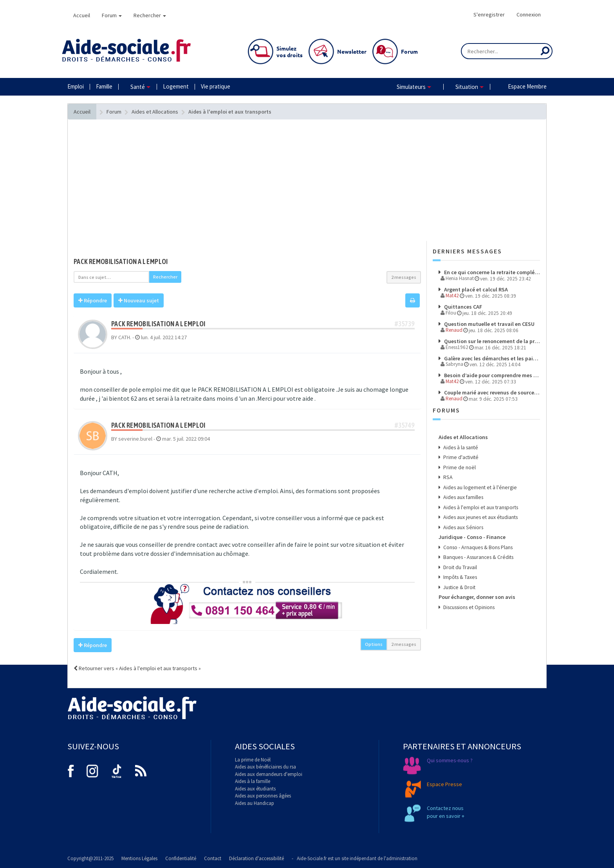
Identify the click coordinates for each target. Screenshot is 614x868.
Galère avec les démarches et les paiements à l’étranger (492, 357)
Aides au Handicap (255, 803)
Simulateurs (411, 87)
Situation (467, 87)
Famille (104, 86)
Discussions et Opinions (468, 599)
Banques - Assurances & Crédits (477, 551)
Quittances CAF (462, 306)
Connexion (529, 14)
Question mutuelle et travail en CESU (489, 323)
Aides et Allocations (463, 436)
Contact (213, 858)
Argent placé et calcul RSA (475, 289)
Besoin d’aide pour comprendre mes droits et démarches (492, 374)
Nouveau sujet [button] (139, 300)
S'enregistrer (489, 14)
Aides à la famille (253, 781)
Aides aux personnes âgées (263, 796)
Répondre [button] (93, 300)
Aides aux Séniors (462, 522)
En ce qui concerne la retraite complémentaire (492, 272)
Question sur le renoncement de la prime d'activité (492, 340)
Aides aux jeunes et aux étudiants (480, 513)
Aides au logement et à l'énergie (479, 484)
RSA (447, 474)
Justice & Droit (459, 580)
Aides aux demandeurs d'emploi (269, 774)
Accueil (82, 15)
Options (374, 644)
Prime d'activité (460, 455)
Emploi (76, 86)
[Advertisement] (247, 196)
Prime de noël (459, 464)
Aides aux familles (462, 493)
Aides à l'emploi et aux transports (479, 503)
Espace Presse (444, 784)
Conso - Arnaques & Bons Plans (477, 542)
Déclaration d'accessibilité (256, 858)
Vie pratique (216, 86)
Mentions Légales (139, 858)
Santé (138, 87)
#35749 (405, 425)
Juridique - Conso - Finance (472, 532)
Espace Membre (527, 86)
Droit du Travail (459, 561)
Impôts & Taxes (460, 570)
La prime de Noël (253, 760)
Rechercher (150, 15)
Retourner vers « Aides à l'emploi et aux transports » (137, 668)
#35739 (405, 324)
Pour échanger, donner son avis (477, 590)
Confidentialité (181, 858)
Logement (176, 86)
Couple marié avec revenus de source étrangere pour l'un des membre (492, 391)
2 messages (404, 277)
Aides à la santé (460, 445)
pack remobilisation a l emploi (121, 261)
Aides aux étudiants (255, 789)
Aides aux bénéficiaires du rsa (265, 767)
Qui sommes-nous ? (450, 760)
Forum (112, 15)
